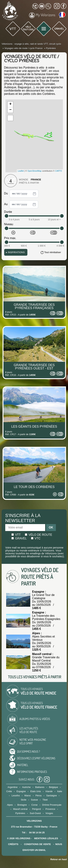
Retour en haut (59, 859)
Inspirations (15, 252)
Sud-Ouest (35, 813)
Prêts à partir (29, 183)
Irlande (49, 791)
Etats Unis (36, 791)
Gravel (19, 538)
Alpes (10, 805)
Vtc (36, 538)
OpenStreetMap (34, 171)
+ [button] (10, 104)
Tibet (45, 800)
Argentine (13, 787)
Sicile (24, 800)
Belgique (53, 787)
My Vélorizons (42, 15)
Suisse (34, 800)
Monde (24, 180)
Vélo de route (38, 535)
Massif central (20, 809)
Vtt (16, 535)
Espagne (21, 791)
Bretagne (22, 805)
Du (21, 194)
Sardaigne (51, 796)
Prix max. (10, 238)
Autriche (26, 787)
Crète (9, 791)
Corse (34, 805)
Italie (60, 791)
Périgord (36, 809)
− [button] (10, 110)
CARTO (59, 171)
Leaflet (21, 171)
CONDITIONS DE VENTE (37, 844)
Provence (50, 809)
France (36, 180)
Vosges (49, 813)
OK (51, 527)
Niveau (9, 224)
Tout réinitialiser (53, 252)
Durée (8, 212)
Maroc (28, 796)
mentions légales (46, 838)
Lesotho (16, 796)
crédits (13, 844)
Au (21, 204)
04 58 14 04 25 (37, 833)
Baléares (40, 787)
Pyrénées (20, 813)
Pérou (38, 796)
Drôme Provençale (52, 805)
